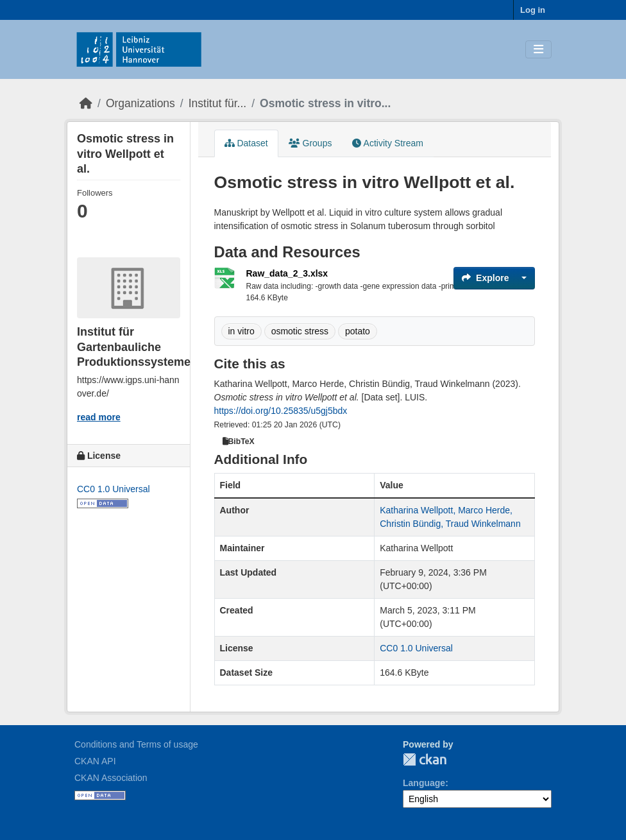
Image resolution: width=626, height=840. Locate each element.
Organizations (140, 103)
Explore (485, 278)
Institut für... (217, 103)
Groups (310, 143)
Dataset (246, 143)
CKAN (425, 759)
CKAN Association (111, 778)
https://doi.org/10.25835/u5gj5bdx (281, 411)
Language (424, 783)
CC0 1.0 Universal (114, 489)
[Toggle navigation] (538, 50)
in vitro (241, 331)
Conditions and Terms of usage (136, 744)
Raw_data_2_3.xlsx (287, 273)
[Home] (86, 103)
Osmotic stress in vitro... (325, 103)
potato (358, 331)
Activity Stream (387, 143)
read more (99, 417)
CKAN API (95, 761)
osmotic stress (300, 331)
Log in (533, 10)
